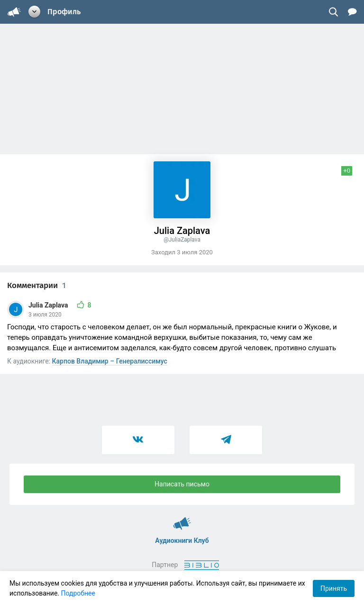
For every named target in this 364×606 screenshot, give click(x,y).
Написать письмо (182, 484)
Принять (334, 588)
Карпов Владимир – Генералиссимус (110, 361)
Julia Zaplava (49, 305)
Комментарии (36, 285)
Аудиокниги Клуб (182, 519)
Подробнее (78, 593)
